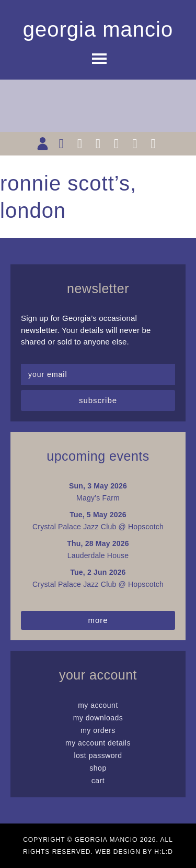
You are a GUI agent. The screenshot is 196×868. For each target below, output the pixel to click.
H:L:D (164, 852)
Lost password (98, 755)
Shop (98, 768)
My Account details (98, 743)
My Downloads (98, 718)
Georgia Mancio (98, 29)
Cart (98, 781)
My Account (98, 705)
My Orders (98, 730)
